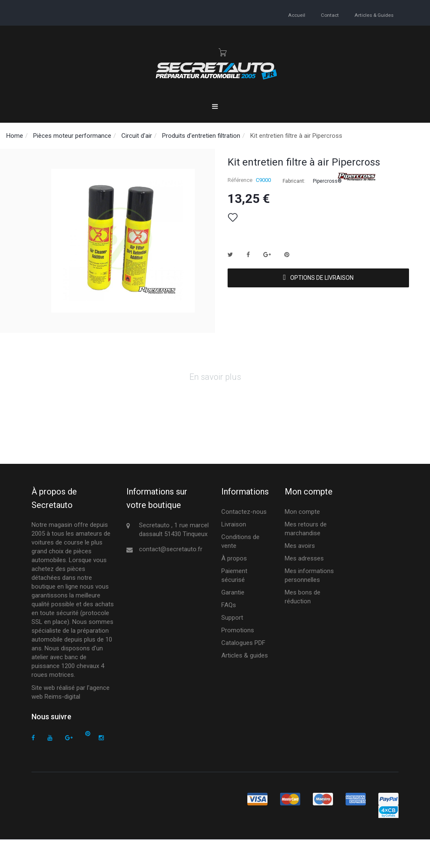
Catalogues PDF (243, 672)
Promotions (238, 659)
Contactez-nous (244, 541)
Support (232, 647)
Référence (240, 180)
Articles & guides (374, 15)
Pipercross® (327, 181)
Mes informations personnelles (309, 604)
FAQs (229, 634)
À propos (234, 587)
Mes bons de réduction (303, 626)
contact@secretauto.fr (171, 578)
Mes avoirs (300, 575)
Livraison (234, 553)
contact (331, 15)
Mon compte (302, 541)
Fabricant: (294, 181)
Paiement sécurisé (234, 604)
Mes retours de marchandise (306, 558)
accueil (298, 15)
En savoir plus (215, 406)
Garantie (233, 621)
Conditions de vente (240, 570)
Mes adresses (304, 587)
